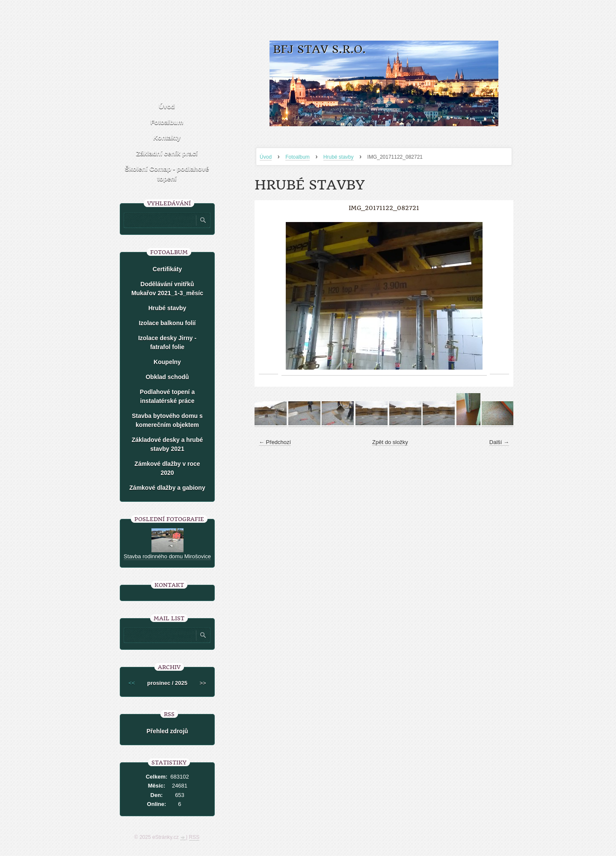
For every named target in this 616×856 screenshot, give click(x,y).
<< (132, 683)
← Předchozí (275, 442)
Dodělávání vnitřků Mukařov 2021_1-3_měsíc (167, 289)
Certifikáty (167, 269)
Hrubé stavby (339, 157)
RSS (194, 837)
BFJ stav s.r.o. (319, 49)
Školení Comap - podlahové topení (167, 174)
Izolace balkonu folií (167, 323)
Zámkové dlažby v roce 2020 (167, 468)
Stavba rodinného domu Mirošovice (167, 556)
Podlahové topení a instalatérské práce (167, 396)
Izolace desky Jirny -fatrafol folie (167, 342)
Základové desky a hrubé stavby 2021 (167, 444)
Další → (499, 442)
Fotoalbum (298, 157)
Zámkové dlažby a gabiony (167, 488)
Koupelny (167, 362)
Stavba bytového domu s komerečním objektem (167, 420)
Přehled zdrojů (167, 731)
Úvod (266, 157)
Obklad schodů (167, 377)
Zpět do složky (390, 442)
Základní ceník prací (167, 153)
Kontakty (167, 138)
